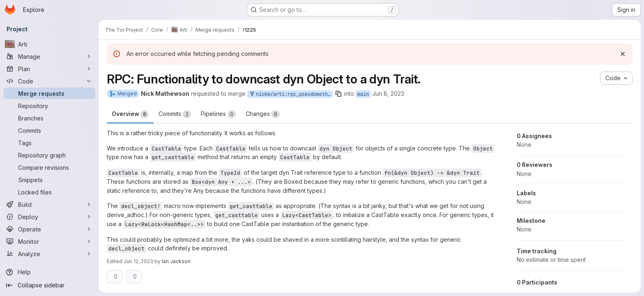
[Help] (49, 272)
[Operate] (49, 229)
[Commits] (49, 130)
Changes (263, 114)
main (363, 94)
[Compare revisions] (49, 167)
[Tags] (49, 143)
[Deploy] (49, 217)
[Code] (49, 81)
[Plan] (49, 69)
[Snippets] (49, 180)
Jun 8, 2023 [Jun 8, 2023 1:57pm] (388, 94)
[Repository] (49, 106)
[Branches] (49, 118)
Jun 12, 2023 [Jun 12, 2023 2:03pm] (138, 261)
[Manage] (49, 56)
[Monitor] (49, 241)
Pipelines (218, 114)
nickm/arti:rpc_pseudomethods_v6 (291, 94)
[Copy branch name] (338, 94)
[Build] (49, 204)
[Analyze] (49, 254)
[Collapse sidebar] (49, 285)
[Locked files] (49, 192)
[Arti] (49, 44)
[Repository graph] (49, 155)
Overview (130, 114)
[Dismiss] (623, 54)
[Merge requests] (49, 93)
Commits (175, 114)
